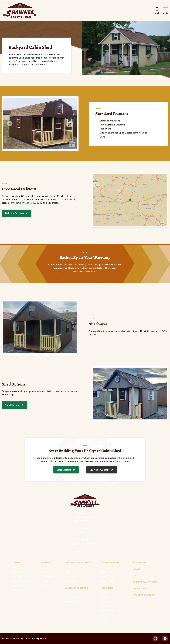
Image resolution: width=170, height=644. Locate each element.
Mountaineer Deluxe (111, 611)
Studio (16, 594)
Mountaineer (108, 606)
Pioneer (105, 620)
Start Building (64, 470)
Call (157, 13)
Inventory (140, 589)
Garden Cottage (21, 581)
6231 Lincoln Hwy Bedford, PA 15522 (85, 519)
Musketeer (107, 615)
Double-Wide (47, 576)
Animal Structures (76, 588)
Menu (165, 13)
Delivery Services (15, 213)
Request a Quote (85, 551)
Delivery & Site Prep (145, 582)
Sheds (17, 562)
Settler (105, 624)
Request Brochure (144, 595)
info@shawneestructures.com (85, 544)
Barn (16, 567)
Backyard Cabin (21, 590)
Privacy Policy (39, 638)
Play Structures (73, 581)
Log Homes (107, 588)
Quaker (17, 585)
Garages (45, 562)
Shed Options (13, 405)
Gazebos (69, 572)
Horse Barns (71, 593)
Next (72, 124)
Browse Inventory (100, 470)
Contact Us (140, 562)
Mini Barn (18, 572)
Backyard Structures (77, 562)
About (137, 569)
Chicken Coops (72, 597)
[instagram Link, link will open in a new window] (155, 638)
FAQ (135, 576)
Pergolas (70, 576)
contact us (15, 203)
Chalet (105, 597)
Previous (8, 124)
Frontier (106, 602)
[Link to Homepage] (85, 501)
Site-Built (45, 585)
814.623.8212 (35, 203)
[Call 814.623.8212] (157, 10)
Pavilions (70, 567)
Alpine (105, 593)
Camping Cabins (110, 562)
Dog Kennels (71, 602)
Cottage (17, 576)
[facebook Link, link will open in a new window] (165, 638)
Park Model (107, 581)
